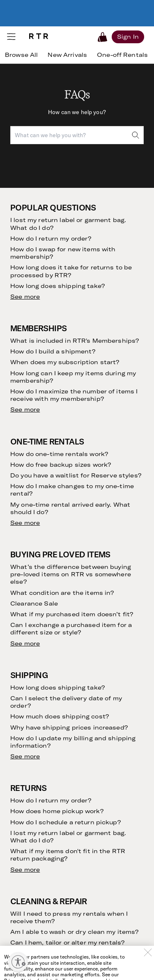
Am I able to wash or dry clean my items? (75, 932)
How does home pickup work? (57, 811)
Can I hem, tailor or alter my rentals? (67, 943)
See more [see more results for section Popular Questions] (25, 297)
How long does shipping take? (57, 286)
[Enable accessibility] (18, 962)
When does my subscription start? (65, 362)
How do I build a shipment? (53, 351)
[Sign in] (128, 37)
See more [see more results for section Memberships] (25, 409)
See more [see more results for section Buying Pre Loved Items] (25, 643)
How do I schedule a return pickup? (66, 822)
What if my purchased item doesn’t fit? (72, 614)
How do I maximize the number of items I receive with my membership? (74, 395)
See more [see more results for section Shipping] (25, 756)
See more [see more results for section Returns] (25, 870)
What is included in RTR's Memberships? (75, 341)
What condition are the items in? (62, 593)
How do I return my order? (51, 239)
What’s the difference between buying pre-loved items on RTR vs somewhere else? (71, 574)
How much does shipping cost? (60, 716)
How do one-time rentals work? (59, 454)
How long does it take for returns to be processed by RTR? (71, 271)
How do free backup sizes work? (61, 465)
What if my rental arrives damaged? (66, 954)
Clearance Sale (34, 603)
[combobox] (77, 135)
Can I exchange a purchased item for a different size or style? (71, 629)
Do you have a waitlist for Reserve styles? (76, 475)
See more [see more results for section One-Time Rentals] (25, 523)
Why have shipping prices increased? (69, 727)
